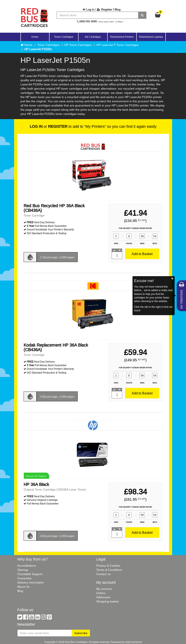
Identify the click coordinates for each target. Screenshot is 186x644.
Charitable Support (30, 574)
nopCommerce (133, 642)
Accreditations (27, 566)
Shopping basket (107, 601)
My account (104, 589)
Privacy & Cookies (108, 566)
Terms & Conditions (109, 570)
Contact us (103, 574)
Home (35, 37)
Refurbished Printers (122, 37)
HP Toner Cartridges (78, 45)
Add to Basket (142, 254)
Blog (118, 9)
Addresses (103, 597)
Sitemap (23, 570)
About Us (23, 587)
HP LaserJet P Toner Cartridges (118, 45)
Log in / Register (98, 9)
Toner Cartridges (48, 45)
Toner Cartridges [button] (64, 37)
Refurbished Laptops (151, 37)
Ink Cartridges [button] (93, 37)
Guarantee (24, 578)
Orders (101, 593)
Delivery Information (31, 582)
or (49, 126)
